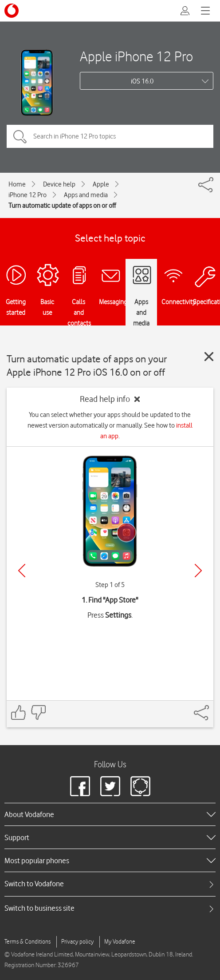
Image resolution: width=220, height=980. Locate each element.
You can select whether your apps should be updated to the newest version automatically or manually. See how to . (110, 425)
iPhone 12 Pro (27, 195)
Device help (59, 184)
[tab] (110, 884)
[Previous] (22, 571)
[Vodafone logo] (12, 11)
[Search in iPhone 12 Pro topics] (110, 136)
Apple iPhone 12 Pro (136, 56)
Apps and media (86, 195)
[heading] (110, 814)
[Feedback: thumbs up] (19, 712)
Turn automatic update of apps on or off (62, 206)
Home (17, 184)
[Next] (198, 571)
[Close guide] (209, 357)
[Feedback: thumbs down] (38, 712)
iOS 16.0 (142, 81)
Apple (101, 184)
